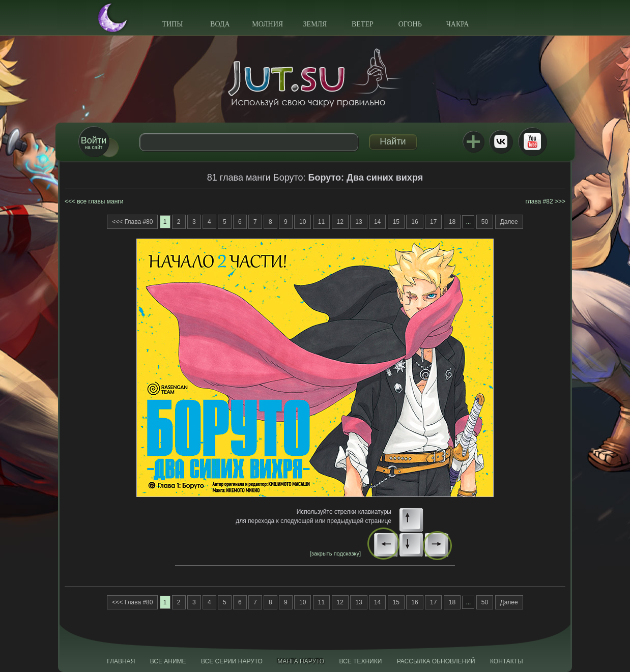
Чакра (458, 24)
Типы (172, 24)
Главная (121, 661)
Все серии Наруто (232, 661)
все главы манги (100, 201)
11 (321, 222)
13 (359, 222)
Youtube (532, 141)
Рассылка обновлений (436, 661)
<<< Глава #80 (132, 222)
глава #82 (539, 201)
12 (340, 222)
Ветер (363, 24)
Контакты (507, 661)
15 (396, 222)
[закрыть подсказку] (335, 553)
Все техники (360, 661)
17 (433, 222)
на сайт (94, 143)
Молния (267, 24)
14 (377, 222)
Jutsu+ (473, 141)
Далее (509, 222)
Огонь (410, 24)
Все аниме (168, 661)
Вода (220, 24)
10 (303, 222)
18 (452, 222)
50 (485, 222)
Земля (315, 24)
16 (414, 222)
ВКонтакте (501, 141)
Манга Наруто (301, 661)
